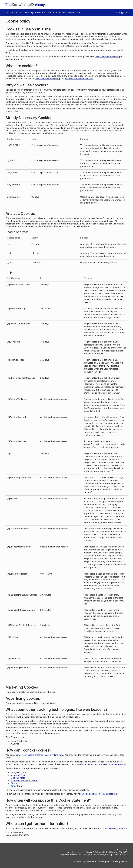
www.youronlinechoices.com (79, 79)
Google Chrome (18, 772)
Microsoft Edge (18, 775)
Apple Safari (17, 786)
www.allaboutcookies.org (107, 57)
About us (17, 12)
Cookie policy (104, 861)
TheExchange (26, 5)
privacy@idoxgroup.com (115, 828)
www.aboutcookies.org (86, 764)
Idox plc (119, 849)
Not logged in (121, 12)
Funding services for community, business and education (53, 12)
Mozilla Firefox (18, 778)
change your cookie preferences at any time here (39, 755)
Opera (14, 783)
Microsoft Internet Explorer (24, 780)
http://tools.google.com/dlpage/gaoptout (98, 794)
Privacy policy (120, 861)
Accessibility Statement (85, 861)
